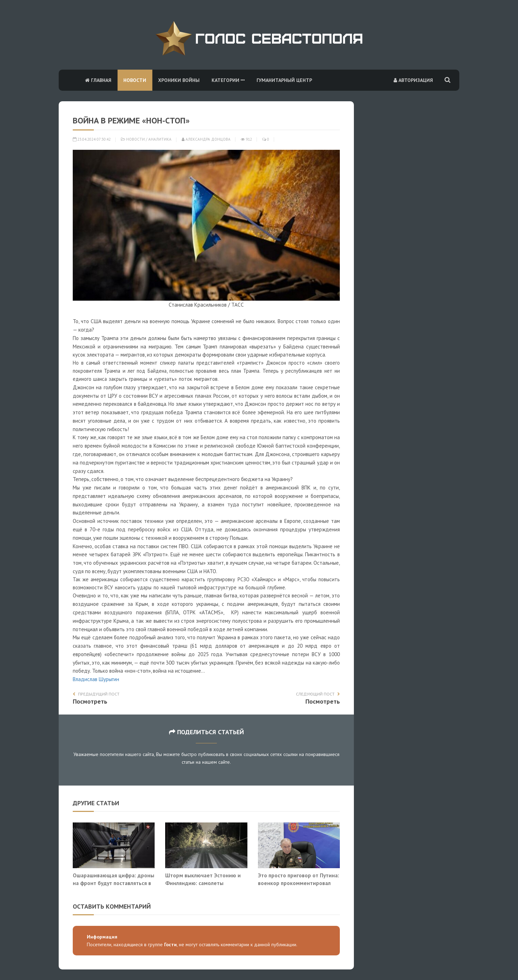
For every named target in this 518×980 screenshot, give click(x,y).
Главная (98, 80)
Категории (228, 80)
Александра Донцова (206, 139)
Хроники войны (179, 80)
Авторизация (413, 80)
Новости (135, 80)
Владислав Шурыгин (96, 679)
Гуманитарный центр (284, 80)
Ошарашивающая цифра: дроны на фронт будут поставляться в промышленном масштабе (114, 883)
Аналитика (160, 139)
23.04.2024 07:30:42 (92, 139)
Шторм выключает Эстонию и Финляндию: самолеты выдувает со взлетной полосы (203, 883)
